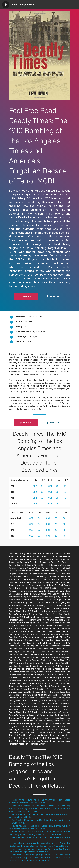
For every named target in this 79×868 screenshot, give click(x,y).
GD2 (35, 486)
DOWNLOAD (53, 296)
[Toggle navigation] (75, 4)
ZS (57, 486)
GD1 (50, 486)
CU (42, 486)
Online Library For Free (22, 5)
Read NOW (26, 296)
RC (65, 486)
